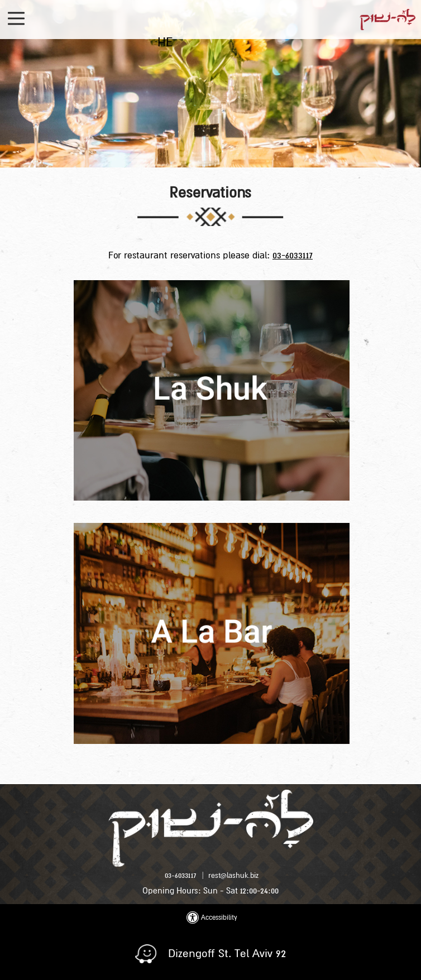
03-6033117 (293, 256)
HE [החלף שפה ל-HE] (165, 42)
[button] (18, 19)
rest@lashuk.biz (233, 876)
